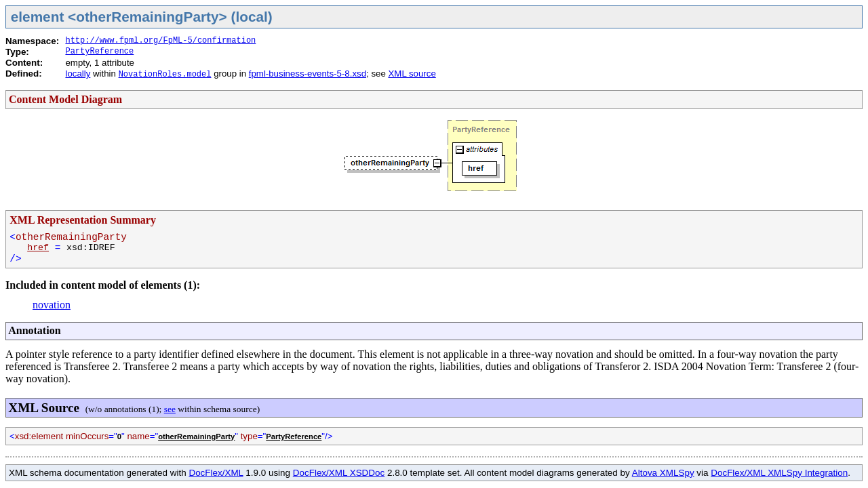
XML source (412, 74)
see (170, 409)
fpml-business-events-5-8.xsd (308, 74)
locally (78, 74)
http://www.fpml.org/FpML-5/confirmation (160, 41)
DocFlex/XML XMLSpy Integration (779, 473)
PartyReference (99, 52)
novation (52, 305)
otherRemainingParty (196, 436)
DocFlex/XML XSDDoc (339, 473)
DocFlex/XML (216, 473)
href (38, 248)
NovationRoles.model (165, 75)
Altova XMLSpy (663, 473)
